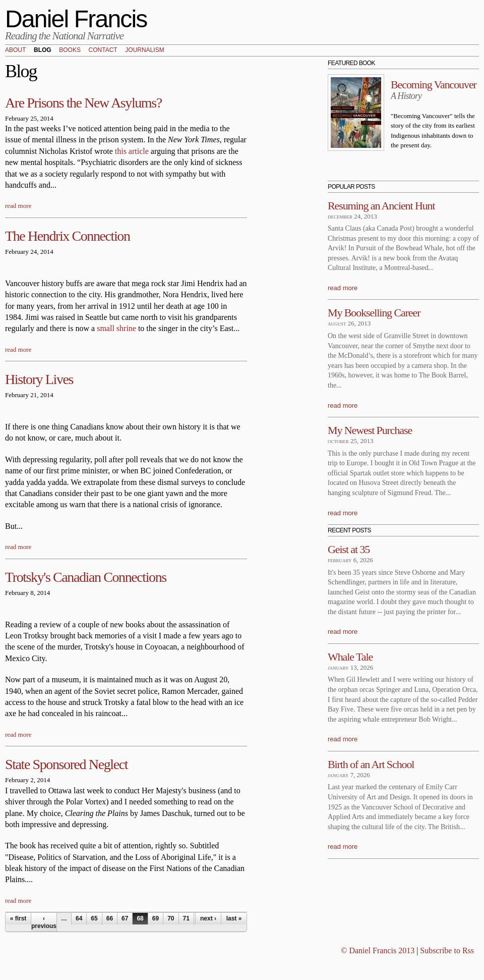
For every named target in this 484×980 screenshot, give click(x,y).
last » (234, 918)
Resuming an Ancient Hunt (381, 206)
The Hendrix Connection (68, 236)
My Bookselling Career (374, 313)
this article (132, 151)
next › (208, 918)
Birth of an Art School (371, 764)
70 (171, 918)
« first (18, 918)
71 (186, 918)
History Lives (39, 379)
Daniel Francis (76, 19)
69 (156, 918)
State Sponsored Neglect (66, 764)
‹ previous (44, 922)
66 (110, 918)
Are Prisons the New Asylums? (83, 103)
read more (18, 206)
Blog (43, 50)
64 (79, 918)
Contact (103, 50)
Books (70, 50)
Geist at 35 (349, 549)
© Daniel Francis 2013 (378, 950)
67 (125, 918)
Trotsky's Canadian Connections (86, 577)
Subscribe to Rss (447, 950)
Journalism (144, 50)
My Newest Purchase (370, 430)
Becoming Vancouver (434, 85)
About (15, 50)
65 (94, 918)
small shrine (116, 328)
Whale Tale (350, 657)
